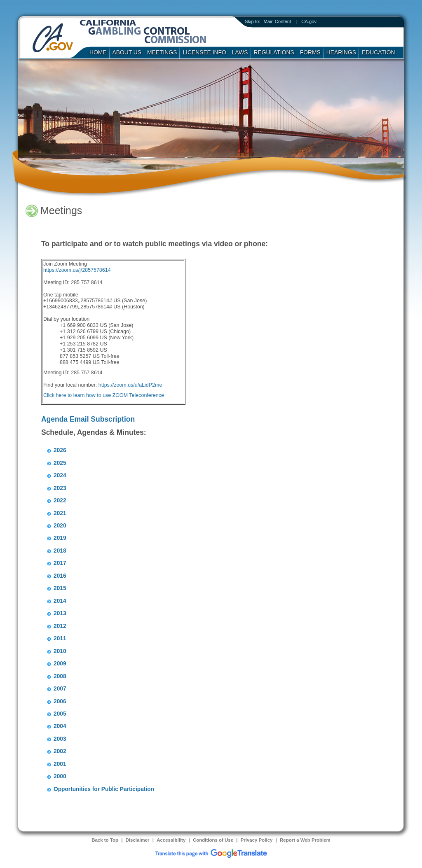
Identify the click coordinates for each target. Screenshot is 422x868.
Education (379, 52)
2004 (60, 726)
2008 (60, 676)
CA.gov (309, 21)
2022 (60, 500)
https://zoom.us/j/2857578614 (77, 270)
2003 (60, 739)
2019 (60, 538)
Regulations (274, 52)
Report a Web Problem (305, 840)
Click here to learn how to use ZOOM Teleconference (104, 395)
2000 (60, 776)
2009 (60, 664)
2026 (60, 450)
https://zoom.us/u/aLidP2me (130, 385)
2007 (60, 689)
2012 (60, 626)
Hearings (341, 52)
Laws (240, 52)
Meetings (162, 52)
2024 (60, 475)
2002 (60, 751)
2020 (60, 526)
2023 (60, 488)
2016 (60, 576)
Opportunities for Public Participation (104, 789)
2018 (60, 551)
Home (98, 52)
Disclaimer (138, 840)
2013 (60, 613)
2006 (60, 701)
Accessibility (171, 840)
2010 (60, 651)
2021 (60, 513)
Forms (310, 52)
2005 (60, 714)
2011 (60, 638)
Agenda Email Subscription (88, 419)
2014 (60, 601)
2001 (60, 764)
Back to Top (105, 840)
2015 (60, 588)
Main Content (277, 21)
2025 (60, 463)
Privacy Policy (257, 840)
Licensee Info (204, 52)
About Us (127, 52)
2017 (60, 563)
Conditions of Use (213, 840)
